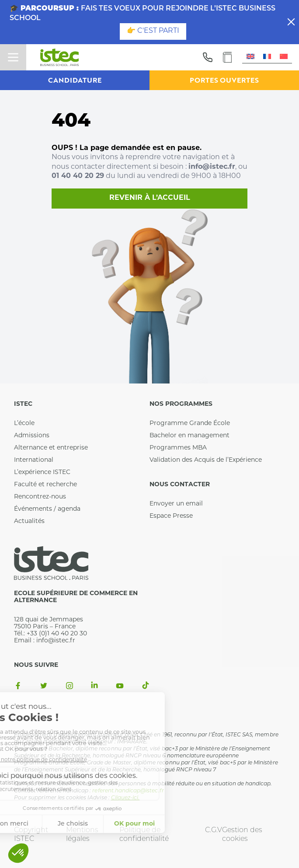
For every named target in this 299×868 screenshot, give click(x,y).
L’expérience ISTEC (42, 472)
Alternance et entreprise (51, 448)
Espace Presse (171, 516)
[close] (291, 22)
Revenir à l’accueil (150, 198)
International (34, 460)
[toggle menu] (13, 57)
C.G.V (214, 830)
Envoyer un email (176, 504)
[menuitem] (250, 57)
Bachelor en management (189, 436)
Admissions (32, 436)
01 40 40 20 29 (78, 176)
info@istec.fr (212, 167)
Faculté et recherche (45, 485)
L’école (24, 424)
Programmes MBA (178, 448)
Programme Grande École (190, 424)
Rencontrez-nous (40, 497)
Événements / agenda (47, 509)
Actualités (29, 521)
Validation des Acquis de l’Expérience (206, 460)
